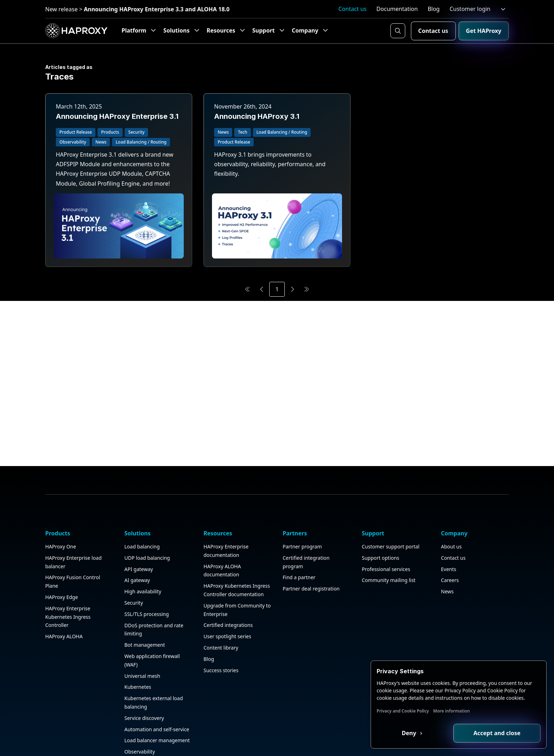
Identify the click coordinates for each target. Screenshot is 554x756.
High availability (143, 556)
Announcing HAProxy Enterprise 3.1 (117, 116)
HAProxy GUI (139, 728)
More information (452, 711)
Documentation (397, 9)
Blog (434, 9)
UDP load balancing (147, 523)
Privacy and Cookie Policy (403, 711)
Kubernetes (138, 652)
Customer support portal (391, 511)
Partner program (302, 511)
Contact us (353, 9)
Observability (140, 717)
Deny (410, 733)
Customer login (470, 9)
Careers (450, 545)
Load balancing (142, 511)
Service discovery (144, 683)
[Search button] (398, 31)
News (447, 556)
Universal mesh (142, 641)
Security (134, 568)
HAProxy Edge (62, 562)
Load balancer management (157, 705)
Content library (221, 613)
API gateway (139, 534)
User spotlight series (227, 601)
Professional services (386, 534)
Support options (381, 523)
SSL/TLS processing (147, 579)
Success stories (221, 635)
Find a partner (299, 542)
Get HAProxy (484, 31)
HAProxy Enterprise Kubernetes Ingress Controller (68, 582)
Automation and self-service (157, 694)
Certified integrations (228, 590)
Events (449, 534)
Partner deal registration (311, 554)
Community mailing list (389, 545)
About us (451, 511)
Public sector (139, 750)
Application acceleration (152, 739)
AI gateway (137, 545)
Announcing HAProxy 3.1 (257, 116)
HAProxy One (61, 511)
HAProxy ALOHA (64, 601)
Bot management (145, 610)
